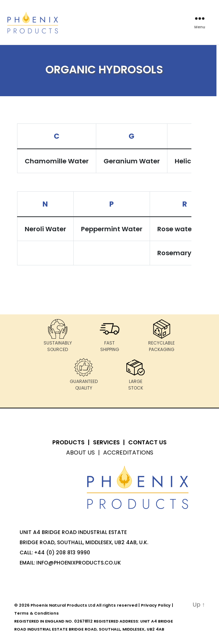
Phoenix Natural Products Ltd (63, 605)
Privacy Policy (156, 605)
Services (106, 442)
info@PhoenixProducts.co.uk (79, 563)
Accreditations (128, 453)
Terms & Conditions (36, 613)
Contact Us (147, 442)
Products (68, 442)
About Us (80, 453)
